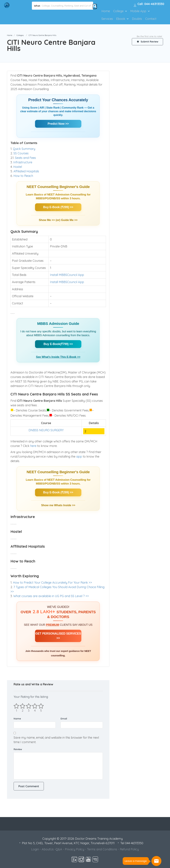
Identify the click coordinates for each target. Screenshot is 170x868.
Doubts (137, 19)
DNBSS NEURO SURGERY (46, 430)
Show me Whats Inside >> (58, 505)
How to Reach (23, 176)
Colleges (20, 35)
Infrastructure (23, 162)
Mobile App (138, 11)
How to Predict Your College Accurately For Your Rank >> (52, 583)
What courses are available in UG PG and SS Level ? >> (51, 596)
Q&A (59, 849)
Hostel (18, 167)
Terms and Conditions (102, 849)
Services (107, 19)
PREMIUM (52, 625)
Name (17, 719)
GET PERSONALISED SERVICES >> (58, 636)
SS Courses (21, 153)
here (34, 446)
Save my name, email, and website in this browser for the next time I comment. (56, 740)
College (118, 11)
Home (106, 11)
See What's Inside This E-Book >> (58, 357)
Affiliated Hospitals (26, 171)
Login (35, 849)
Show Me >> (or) (50, 220)
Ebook (121, 19)
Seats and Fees (25, 158)
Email (64, 719)
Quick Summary (24, 149)
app (80, 456)
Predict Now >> (58, 124)
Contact (151, 19)
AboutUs (48, 849)
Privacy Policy (75, 849)
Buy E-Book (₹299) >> (58, 207)
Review (18, 749)
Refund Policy (129, 849)
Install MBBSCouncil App (67, 275)
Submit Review (147, 42)
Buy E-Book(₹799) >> (58, 344)
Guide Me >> (69, 220)
